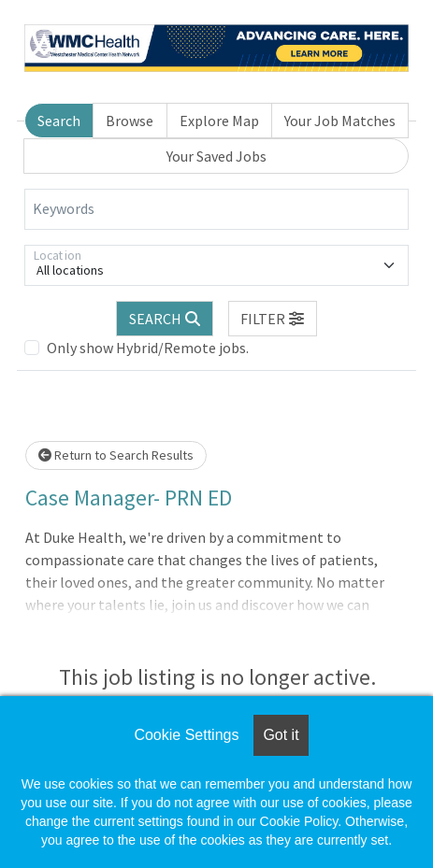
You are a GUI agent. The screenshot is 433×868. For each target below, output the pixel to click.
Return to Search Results (116, 455)
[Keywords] (216, 209)
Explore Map (219, 121)
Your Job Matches (340, 121)
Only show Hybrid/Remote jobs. (148, 348)
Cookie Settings (186, 735)
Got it (281, 735)
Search (59, 121)
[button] (273, 319)
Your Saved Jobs (216, 156)
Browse (130, 121)
